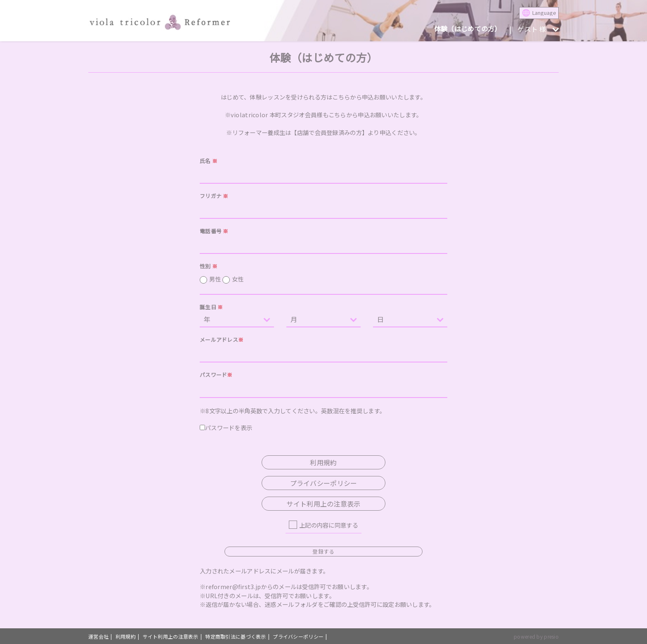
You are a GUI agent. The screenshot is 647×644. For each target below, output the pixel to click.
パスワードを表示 (226, 427)
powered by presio (536, 636)
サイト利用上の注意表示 (323, 504)
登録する (323, 551)
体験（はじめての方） (468, 28)
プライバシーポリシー (324, 483)
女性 (238, 279)
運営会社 (98, 636)
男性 (226, 279)
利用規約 (323, 462)
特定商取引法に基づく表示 (235, 636)
